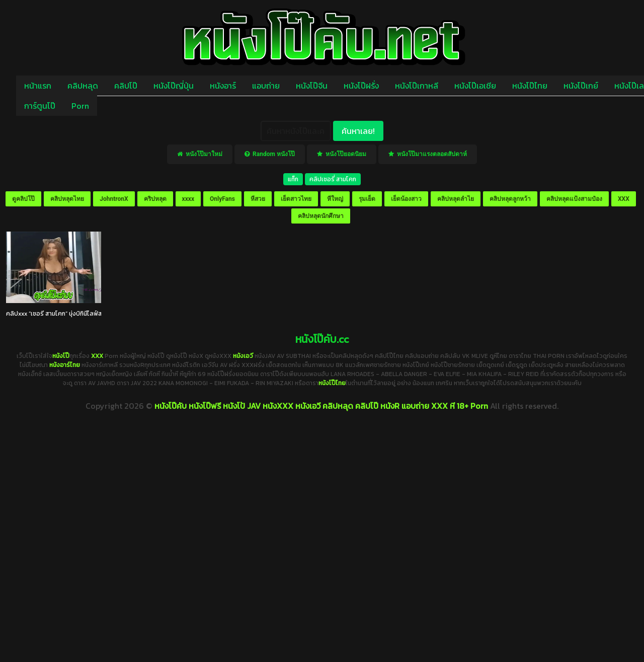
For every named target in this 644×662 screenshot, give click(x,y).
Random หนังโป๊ (270, 154)
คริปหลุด (155, 199)
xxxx (188, 199)
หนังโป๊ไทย (530, 86)
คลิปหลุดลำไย (456, 199)
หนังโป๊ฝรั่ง (361, 86)
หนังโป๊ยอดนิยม (342, 154)
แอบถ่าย (266, 86)
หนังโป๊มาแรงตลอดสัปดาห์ (428, 154)
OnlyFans (222, 199)
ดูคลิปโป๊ (23, 199)
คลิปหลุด (83, 86)
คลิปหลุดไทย (67, 199)
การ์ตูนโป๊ (40, 106)
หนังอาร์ (223, 86)
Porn (80, 106)
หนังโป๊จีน (312, 86)
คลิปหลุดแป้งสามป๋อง (574, 199)
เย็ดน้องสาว (406, 199)
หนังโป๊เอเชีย (475, 86)
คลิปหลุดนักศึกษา (321, 216)
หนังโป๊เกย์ (581, 86)
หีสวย (258, 199)
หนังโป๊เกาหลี (417, 86)
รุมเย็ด (367, 199)
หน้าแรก (38, 86)
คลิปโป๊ (126, 86)
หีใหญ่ (335, 199)
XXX (624, 199)
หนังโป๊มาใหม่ (200, 154)
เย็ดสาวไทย (296, 199)
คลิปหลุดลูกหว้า (510, 199)
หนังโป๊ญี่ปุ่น (174, 86)
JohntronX (114, 199)
